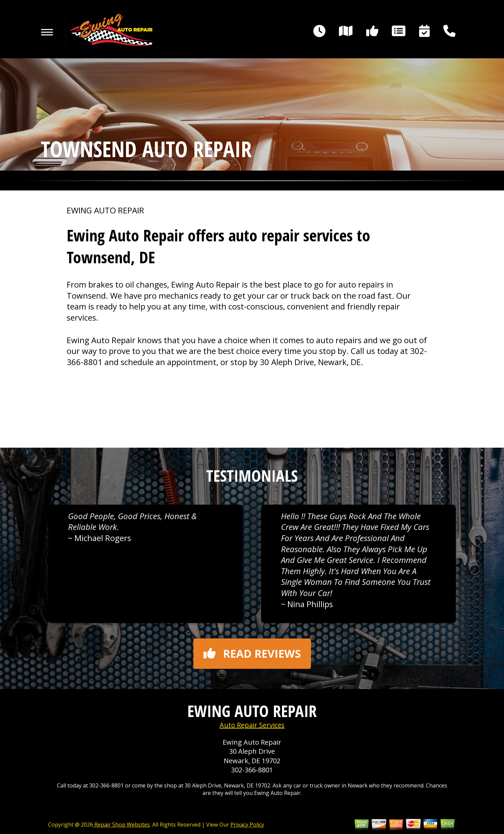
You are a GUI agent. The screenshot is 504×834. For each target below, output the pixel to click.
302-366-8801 (252, 770)
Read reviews (252, 653)
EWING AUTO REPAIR (105, 210)
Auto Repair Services (252, 725)
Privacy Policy (247, 825)
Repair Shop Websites (121, 825)
